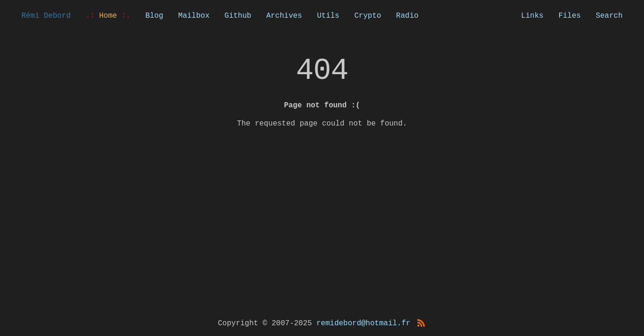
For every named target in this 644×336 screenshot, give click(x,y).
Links (532, 16)
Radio (407, 16)
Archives (284, 16)
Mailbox (194, 16)
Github (238, 16)
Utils (328, 16)
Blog (154, 16)
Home (108, 16)
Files (569, 16)
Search (609, 16)
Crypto (368, 16)
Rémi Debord (46, 16)
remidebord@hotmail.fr (364, 323)
